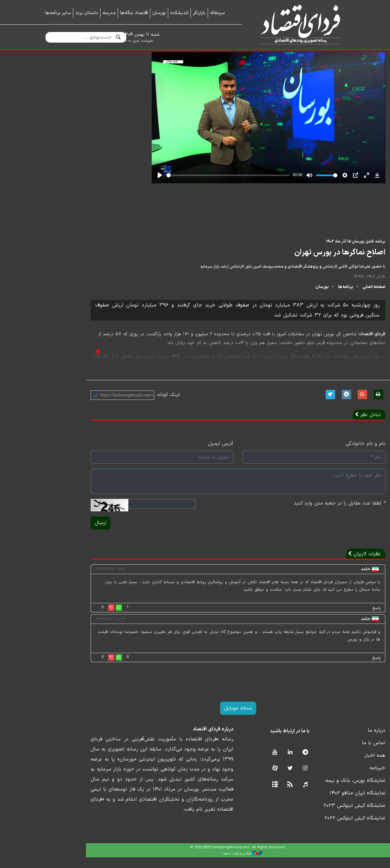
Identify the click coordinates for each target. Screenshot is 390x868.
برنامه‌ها (305, 298)
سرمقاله (218, 13)
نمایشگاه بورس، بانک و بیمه (315, 791)
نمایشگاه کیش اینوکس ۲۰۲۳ (314, 816)
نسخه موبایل (195, 719)
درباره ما (336, 741)
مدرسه (109, 13)
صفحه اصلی (333, 298)
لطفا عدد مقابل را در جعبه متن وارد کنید (299, 514)
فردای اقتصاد (298, 24)
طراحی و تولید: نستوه (200, 864)
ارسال (55, 534)
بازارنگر (199, 13)
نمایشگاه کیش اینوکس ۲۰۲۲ (314, 829)
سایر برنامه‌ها (58, 13)
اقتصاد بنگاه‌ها (134, 13)
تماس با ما (333, 754)
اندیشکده (179, 13)
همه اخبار (334, 766)
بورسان (159, 13)
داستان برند (87, 13)
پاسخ (336, 619)
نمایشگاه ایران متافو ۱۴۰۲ (317, 804)
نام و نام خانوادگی (325, 454)
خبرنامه (337, 779)
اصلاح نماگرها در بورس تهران (299, 263)
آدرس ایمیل (178, 454)
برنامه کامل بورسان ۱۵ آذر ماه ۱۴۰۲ (315, 252)
